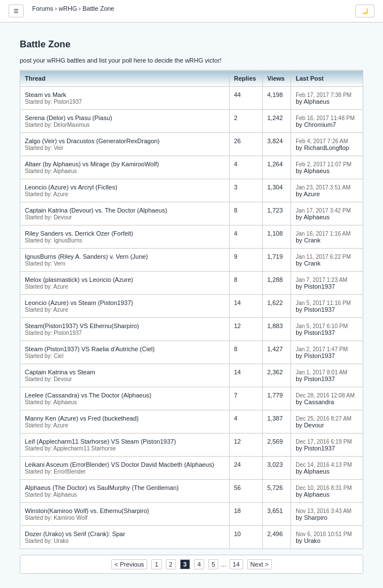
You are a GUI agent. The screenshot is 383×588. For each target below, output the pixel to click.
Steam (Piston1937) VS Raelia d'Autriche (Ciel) (90, 349)
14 (236, 564)
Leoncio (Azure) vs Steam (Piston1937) (79, 303)
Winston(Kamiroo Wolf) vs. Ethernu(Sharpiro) (87, 511)
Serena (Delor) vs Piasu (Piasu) (69, 118)
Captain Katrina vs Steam (60, 372)
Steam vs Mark (45, 95)
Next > (259, 564)
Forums (43, 8)
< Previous (129, 564)
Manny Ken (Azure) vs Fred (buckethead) (82, 418)
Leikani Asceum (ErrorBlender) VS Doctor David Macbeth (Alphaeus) (120, 465)
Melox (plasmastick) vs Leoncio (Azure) (79, 280)
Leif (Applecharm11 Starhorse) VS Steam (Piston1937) (100, 441)
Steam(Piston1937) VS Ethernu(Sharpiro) (82, 326)
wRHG (68, 8)
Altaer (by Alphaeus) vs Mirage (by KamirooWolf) (92, 164)
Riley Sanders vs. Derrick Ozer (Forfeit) (79, 233)
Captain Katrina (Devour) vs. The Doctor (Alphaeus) (96, 210)
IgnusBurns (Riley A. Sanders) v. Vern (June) (86, 257)
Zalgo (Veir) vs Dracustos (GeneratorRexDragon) (92, 141)
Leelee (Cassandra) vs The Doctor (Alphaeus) (88, 395)
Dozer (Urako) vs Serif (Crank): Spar (75, 534)
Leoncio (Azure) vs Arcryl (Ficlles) (71, 187)
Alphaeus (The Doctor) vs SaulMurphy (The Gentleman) (102, 488)
